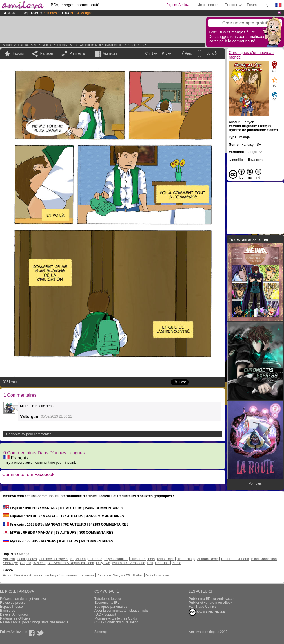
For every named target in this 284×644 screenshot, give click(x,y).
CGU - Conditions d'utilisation (116, 622)
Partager (47, 53)
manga (47, 45)
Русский (13, 541)
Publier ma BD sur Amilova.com (213, 599)
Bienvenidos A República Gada (71, 563)
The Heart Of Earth (235, 559)
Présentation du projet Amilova (23, 599)
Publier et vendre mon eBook (211, 603)
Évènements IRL (107, 603)
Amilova (9, 559)
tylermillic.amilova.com (246, 160)
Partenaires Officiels (15, 618)
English (13, 508)
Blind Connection (264, 559)
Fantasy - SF (66, 45)
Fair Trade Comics (203, 607)
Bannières (8, 611)
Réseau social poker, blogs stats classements (34, 622)
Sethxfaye (10, 563)
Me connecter (208, 5)
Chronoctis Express (54, 559)
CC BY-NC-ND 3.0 (207, 612)
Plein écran (78, 53)
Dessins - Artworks (28, 575)
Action (7, 575)
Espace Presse (11, 607)
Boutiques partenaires (111, 607)
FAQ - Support (105, 614)
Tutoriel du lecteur (108, 599)
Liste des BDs (27, 45)
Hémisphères (27, 559)
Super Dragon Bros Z (86, 559)
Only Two (103, 563)
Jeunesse (87, 575)
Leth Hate (162, 563)
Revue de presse (13, 603)
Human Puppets (143, 559)
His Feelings (186, 559)
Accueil (7, 45)
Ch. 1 (132, 45)
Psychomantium (116, 559)
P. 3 (144, 45)
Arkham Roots (208, 559)
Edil (150, 563)
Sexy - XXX (122, 575)
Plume (176, 563)
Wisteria (39, 563)
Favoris (18, 53)
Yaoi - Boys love (157, 575)
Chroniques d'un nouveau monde (101, 45)
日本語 (11, 533)
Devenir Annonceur (14, 614)
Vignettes (110, 53)
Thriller (138, 575)
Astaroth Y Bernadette (128, 563)
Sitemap (101, 632)
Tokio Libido (166, 559)
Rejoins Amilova (178, 5)
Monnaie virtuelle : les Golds (116, 618)
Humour (72, 575)
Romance (104, 575)
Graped (26, 563)
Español (13, 516)
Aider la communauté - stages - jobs (121, 611)
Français (16, 458)
